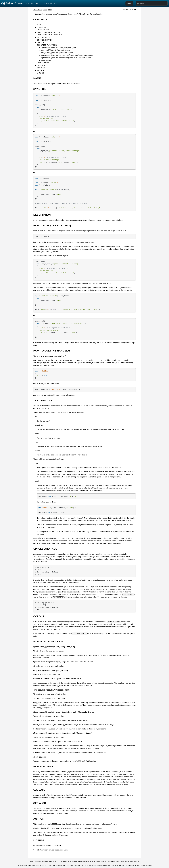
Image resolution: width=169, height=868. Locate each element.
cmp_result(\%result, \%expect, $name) (56, 50)
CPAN (50, 10)
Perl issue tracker (91, 865)
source (45, 10)
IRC (109, 865)
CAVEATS (41, 65)
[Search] (152, 3)
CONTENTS (40, 19)
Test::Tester (38, 10)
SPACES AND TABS (45, 40)
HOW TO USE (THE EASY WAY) (50, 32)
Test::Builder (62, 413)
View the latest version (94, 14)
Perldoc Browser (12, 3)
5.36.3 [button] (29, 3)
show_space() (46, 60)
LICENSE (41, 73)
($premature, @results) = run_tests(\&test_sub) (59, 48)
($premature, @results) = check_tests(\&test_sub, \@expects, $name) (67, 55)
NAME (40, 25)
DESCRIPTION (43, 30)
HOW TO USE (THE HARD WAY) (50, 35)
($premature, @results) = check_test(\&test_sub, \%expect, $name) (66, 58)
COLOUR (41, 42)
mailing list (103, 865)
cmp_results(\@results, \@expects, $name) (57, 53)
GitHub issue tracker (85, 861)
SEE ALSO (41, 68)
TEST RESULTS (43, 37)
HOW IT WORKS (44, 63)
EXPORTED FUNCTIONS (47, 45)
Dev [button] (37, 3)
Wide (129, 3)
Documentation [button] (48, 3)
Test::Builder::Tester (74, 808)
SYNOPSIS (41, 27)
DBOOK (60, 861)
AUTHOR (41, 70)
